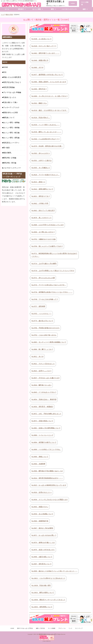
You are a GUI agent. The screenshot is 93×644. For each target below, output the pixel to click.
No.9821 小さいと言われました (43, 364)
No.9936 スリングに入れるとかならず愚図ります (50, 500)
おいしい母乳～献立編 (11, 133)
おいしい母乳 (37, 9)
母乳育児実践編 (9, 87)
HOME (6, 67)
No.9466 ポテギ (37, 67)
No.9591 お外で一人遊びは (42, 160)
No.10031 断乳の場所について (43, 593)
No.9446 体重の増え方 (40, 60)
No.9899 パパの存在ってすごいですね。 (46, 449)
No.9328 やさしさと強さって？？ (44, 46)
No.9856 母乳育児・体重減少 (42, 407)
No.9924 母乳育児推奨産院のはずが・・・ (47, 478)
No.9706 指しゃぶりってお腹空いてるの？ (47, 246)
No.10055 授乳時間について (42, 607)
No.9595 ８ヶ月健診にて (41, 168)
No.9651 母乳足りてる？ (41, 196)
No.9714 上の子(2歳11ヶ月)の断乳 (44, 264)
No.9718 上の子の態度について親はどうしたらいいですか (53, 271)
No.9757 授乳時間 (38, 306)
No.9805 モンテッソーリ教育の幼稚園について (49, 342)
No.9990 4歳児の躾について (42, 557)
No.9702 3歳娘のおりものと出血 (44, 239)
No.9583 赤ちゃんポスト (41, 153)
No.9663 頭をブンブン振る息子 (43, 211)
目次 (5, 72)
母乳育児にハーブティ (11, 143)
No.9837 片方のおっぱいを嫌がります (46, 378)
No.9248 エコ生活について (42, 39)
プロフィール (62, 628)
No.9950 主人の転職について (42, 514)
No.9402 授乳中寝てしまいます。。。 (46, 53)
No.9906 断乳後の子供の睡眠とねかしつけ (47, 471)
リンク (70, 628)
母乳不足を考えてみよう (12, 82)
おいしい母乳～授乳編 (11, 138)
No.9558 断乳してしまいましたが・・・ (46, 132)
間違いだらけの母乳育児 (12, 77)
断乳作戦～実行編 (10, 163)
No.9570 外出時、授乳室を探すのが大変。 (47, 146)
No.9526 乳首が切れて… (41, 118)
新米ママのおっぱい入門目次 (25, 628)
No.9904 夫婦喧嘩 (38, 464)
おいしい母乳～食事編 (11, 123)
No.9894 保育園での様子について (44, 442)
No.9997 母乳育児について (42, 564)
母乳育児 (21, 9)
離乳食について (9, 118)
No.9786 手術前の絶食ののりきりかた (46, 328)
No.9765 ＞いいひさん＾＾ (42, 314)
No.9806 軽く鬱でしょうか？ (42, 349)
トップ (3, 15)
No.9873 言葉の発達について (42, 421)
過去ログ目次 (9, 15)
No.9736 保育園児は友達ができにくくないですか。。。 (52, 292)
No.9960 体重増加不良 (40, 521)
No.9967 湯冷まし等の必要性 (42, 528)
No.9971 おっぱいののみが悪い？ (44, 535)
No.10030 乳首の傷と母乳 (41, 585)
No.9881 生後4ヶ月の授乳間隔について (46, 428)
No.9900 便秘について (40, 457)
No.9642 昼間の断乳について (42, 189)
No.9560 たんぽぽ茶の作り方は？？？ (46, 139)
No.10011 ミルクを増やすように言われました (48, 578)
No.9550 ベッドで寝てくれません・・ (46, 125)
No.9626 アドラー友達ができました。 (46, 175)
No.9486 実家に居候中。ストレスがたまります (49, 82)
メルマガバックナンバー (69, 9)
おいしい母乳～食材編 (11, 128)
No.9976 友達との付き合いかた (43, 550)
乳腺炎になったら (10, 97)
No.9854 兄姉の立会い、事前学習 (44, 399)
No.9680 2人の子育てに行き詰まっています (48, 225)
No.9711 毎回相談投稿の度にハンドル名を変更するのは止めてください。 (54, 255)
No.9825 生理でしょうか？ (42, 371)
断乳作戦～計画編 (10, 158)
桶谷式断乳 (7, 153)
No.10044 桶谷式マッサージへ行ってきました (48, 600)
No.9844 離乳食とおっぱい (42, 385)
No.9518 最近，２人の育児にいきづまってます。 (50, 110)
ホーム (7, 9)
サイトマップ (79, 628)
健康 (84, 9)
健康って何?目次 (40, 628)
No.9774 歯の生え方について (42, 321)
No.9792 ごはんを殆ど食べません (44, 335)
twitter (73, 3)
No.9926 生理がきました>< (42, 492)
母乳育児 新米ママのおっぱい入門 (47, 634)
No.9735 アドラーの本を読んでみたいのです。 (49, 285)
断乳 (53, 9)
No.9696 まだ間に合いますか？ (43, 232)
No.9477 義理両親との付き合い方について (47, 75)
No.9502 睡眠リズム (39, 103)
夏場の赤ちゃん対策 (11, 113)
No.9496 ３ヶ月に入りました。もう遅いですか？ (50, 96)
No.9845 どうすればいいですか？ (44, 392)
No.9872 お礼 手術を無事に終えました (46, 414)
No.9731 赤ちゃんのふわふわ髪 (43, 278)
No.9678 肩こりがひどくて (42, 218)
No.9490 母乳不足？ (39, 89)
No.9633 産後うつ (38, 182)
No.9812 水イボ (37, 357)
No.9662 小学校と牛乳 (40, 203)
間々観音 (6, 148)
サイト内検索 (85, 3)
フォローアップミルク (11, 107)
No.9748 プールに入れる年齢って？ (45, 299)
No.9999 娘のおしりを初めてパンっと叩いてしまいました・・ (54, 571)
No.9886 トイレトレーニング (42, 435)
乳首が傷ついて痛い (11, 102)
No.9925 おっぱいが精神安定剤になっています (49, 485)
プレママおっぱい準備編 (12, 92)
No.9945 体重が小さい (40, 507)
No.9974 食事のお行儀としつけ (43, 543)
